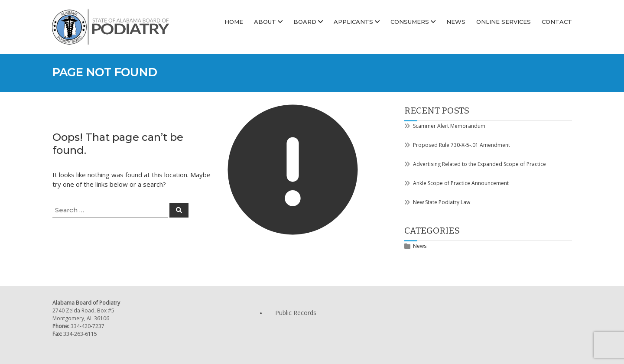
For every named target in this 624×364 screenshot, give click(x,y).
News (456, 22)
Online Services (504, 22)
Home (234, 22)
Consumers (410, 22)
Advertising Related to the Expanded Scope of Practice (479, 164)
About (265, 22)
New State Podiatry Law (442, 202)
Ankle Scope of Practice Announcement (461, 183)
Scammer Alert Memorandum (449, 126)
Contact (557, 22)
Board (305, 22)
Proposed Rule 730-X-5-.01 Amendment (461, 145)
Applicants (353, 22)
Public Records (296, 313)
